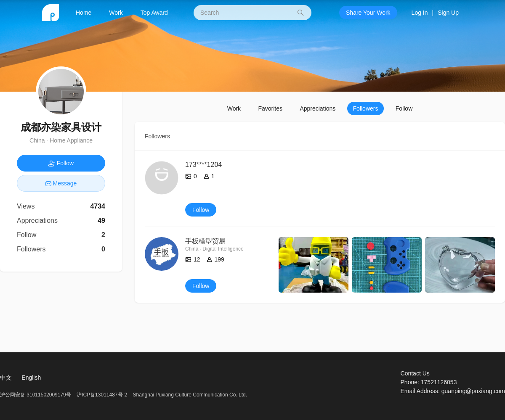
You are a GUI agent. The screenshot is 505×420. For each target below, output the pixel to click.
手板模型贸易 (205, 241)
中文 (6, 378)
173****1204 (203, 165)
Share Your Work (368, 13)
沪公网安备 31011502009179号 (36, 395)
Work (116, 13)
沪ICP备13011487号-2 (102, 395)
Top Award (154, 13)
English (31, 378)
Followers (366, 108)
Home (84, 13)
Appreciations (318, 108)
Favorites (270, 108)
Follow (404, 108)
